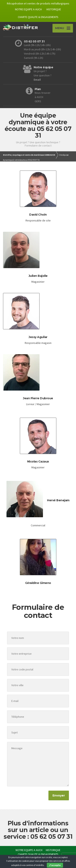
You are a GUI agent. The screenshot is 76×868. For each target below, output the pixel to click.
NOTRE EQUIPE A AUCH (28, 9)
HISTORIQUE (54, 9)
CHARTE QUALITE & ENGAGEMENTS (38, 17)
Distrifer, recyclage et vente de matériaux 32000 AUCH (29, 155)
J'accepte (55, 865)
